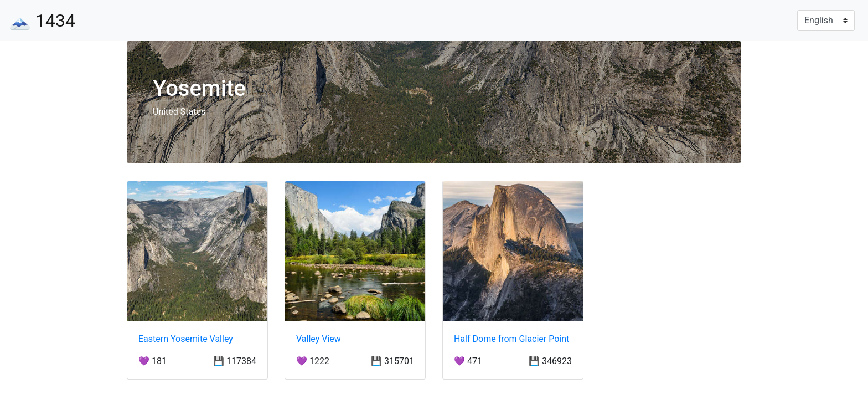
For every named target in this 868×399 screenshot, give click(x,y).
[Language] (826, 21)
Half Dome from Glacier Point (512, 339)
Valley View (319, 339)
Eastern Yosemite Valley (186, 339)
